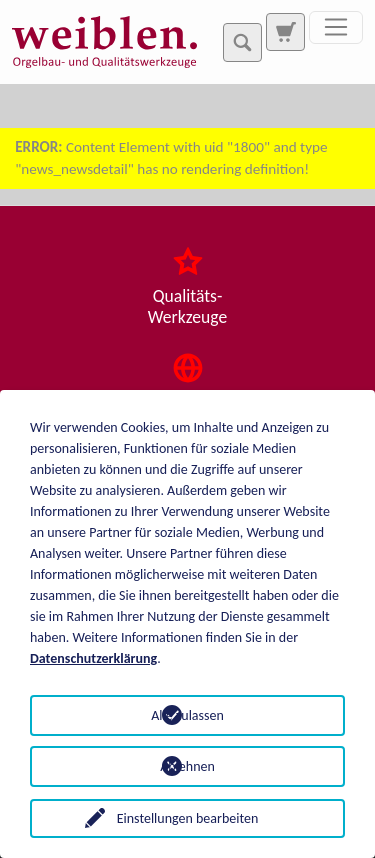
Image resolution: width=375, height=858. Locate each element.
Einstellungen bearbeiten (188, 818)
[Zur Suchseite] (285, 32)
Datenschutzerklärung (93, 658)
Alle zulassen (187, 715)
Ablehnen (187, 766)
